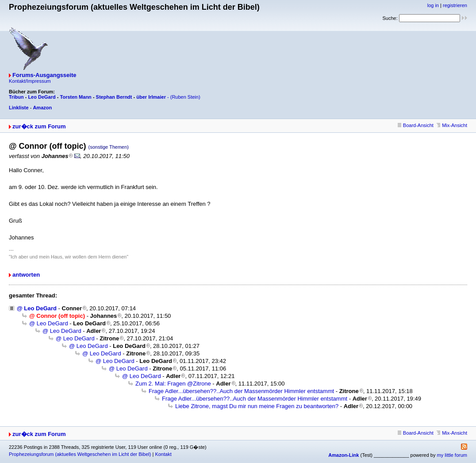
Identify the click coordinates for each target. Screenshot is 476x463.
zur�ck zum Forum (39, 126)
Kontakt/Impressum (30, 81)
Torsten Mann (76, 97)
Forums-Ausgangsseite (44, 75)
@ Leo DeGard (37, 308)
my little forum (452, 455)
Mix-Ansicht (452, 125)
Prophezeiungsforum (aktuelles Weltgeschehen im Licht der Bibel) (80, 454)
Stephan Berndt (114, 97)
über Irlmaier (151, 97)
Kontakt (163, 454)
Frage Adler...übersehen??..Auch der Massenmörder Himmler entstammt (241, 391)
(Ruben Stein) (185, 97)
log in (433, 5)
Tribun (16, 97)
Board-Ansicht (416, 125)
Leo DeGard (42, 97)
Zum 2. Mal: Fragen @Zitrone (173, 384)
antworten (26, 275)
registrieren (455, 5)
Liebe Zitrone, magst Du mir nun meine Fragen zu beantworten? (257, 406)
